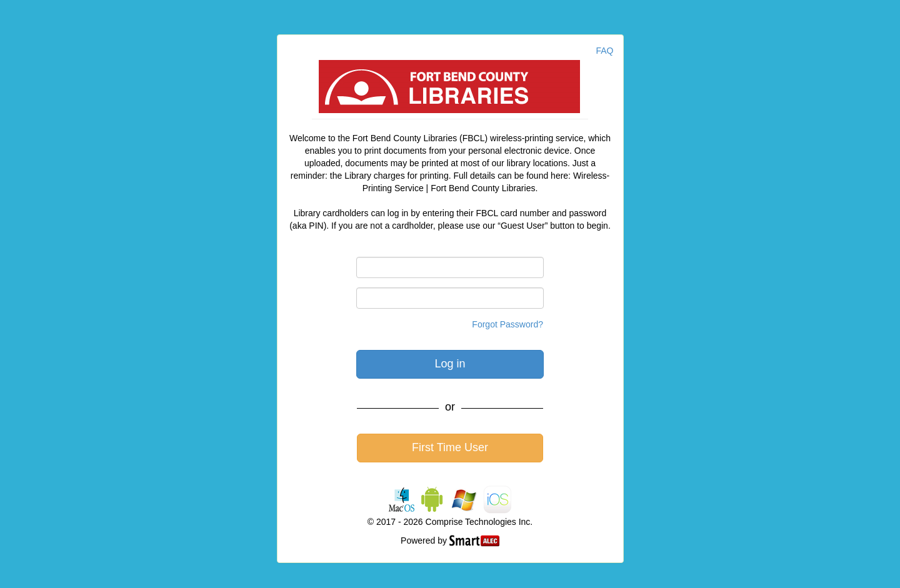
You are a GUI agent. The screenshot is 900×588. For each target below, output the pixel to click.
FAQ (604, 51)
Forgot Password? (507, 324)
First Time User (450, 447)
